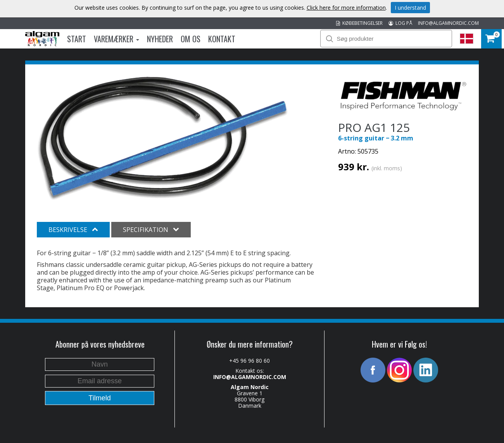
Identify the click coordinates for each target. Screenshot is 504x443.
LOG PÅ (400, 23)
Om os (191, 39)
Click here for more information (346, 8)
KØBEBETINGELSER (359, 23)
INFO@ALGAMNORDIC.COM (448, 23)
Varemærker (117, 39)
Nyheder (160, 39)
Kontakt (222, 39)
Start (77, 39)
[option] (163, 138)
